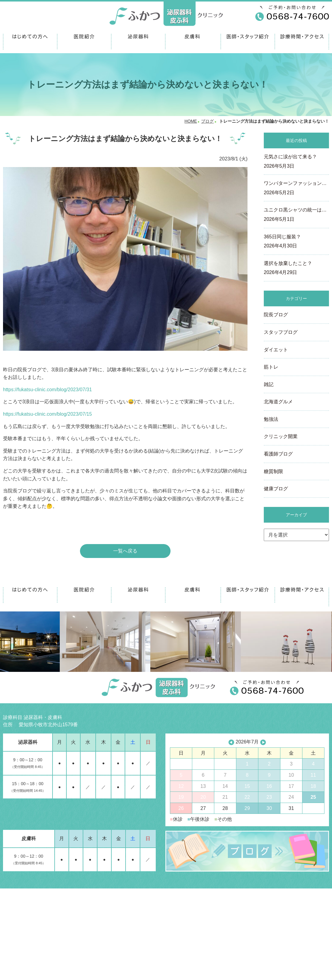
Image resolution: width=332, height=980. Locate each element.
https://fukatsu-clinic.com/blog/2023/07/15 (47, 414)
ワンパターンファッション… (296, 189)
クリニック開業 (281, 436)
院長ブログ (276, 315)
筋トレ (271, 367)
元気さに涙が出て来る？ (296, 162)
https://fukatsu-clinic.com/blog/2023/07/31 (47, 390)
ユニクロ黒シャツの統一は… (296, 215)
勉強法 (271, 419)
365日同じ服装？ (296, 242)
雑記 (269, 384)
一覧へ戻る (125, 551)
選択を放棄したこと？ (296, 269)
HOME (191, 121)
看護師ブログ (278, 454)
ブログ (207, 121)
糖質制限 (273, 471)
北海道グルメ (278, 402)
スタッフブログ (281, 332)
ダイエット (276, 350)
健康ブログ (276, 489)
